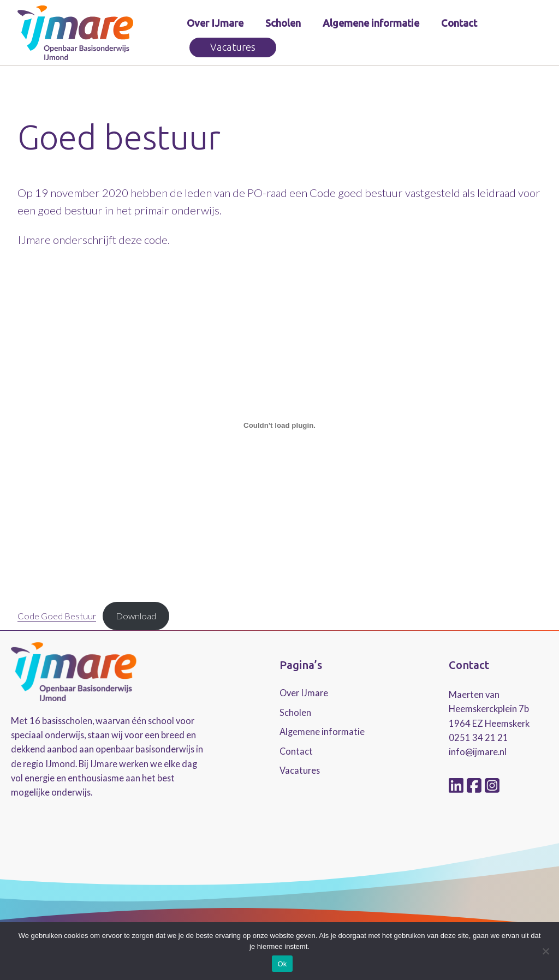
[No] (545, 951)
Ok (282, 964)
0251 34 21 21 (478, 737)
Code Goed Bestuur (57, 616)
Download (136, 616)
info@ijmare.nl (478, 752)
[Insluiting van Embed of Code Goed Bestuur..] (279, 425)
